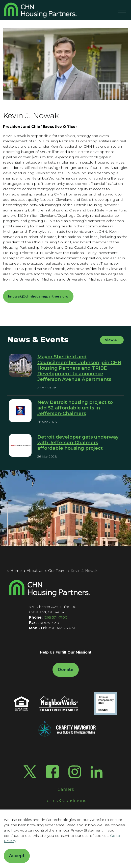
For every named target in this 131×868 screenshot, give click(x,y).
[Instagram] (75, 772)
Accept (17, 856)
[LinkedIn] (97, 772)
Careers (66, 789)
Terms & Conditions (65, 801)
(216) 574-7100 (56, 617)
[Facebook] (52, 772)
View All (112, 340)
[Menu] (122, 10)
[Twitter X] (30, 772)
